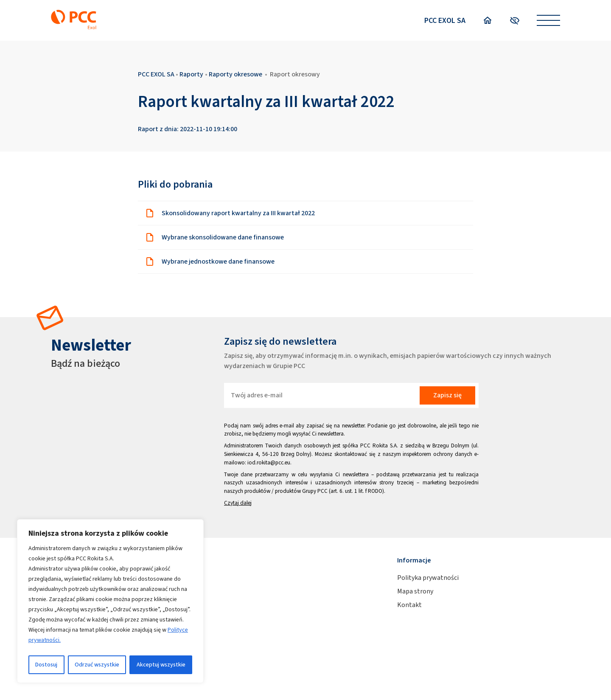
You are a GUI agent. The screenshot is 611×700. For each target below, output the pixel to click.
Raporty (191, 74)
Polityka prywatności (428, 578)
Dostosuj (46, 665)
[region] (110, 601)
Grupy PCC (315, 491)
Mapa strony (415, 591)
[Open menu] (548, 21)
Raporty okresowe (235, 74)
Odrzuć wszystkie (97, 665)
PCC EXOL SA (445, 20)
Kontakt (409, 605)
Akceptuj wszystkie (161, 665)
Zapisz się (447, 395)
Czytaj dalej (238, 503)
